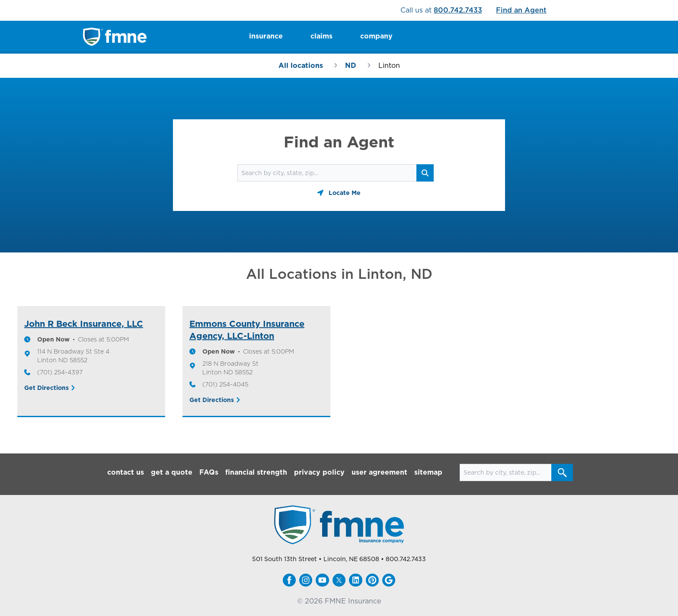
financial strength (256, 472)
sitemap (428, 472)
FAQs (209, 472)
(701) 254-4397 (60, 372)
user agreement (379, 472)
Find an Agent (521, 10)
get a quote (172, 472)
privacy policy (319, 472)
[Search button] (425, 173)
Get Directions (46, 388)
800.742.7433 (458, 10)
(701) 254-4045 (225, 384)
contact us (126, 472)
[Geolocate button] (339, 193)
